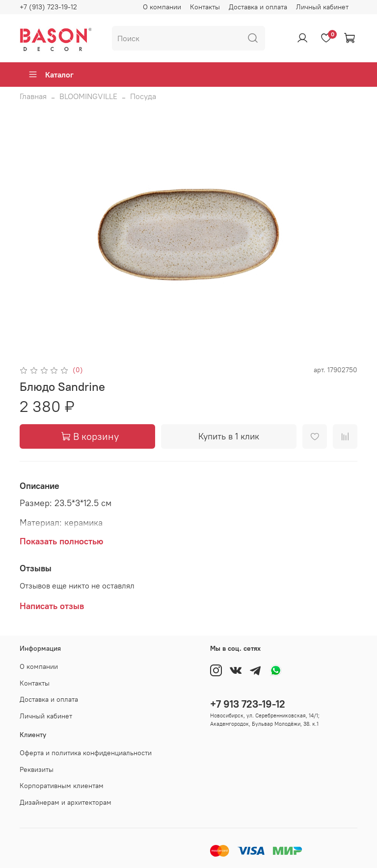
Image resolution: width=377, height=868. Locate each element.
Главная (33, 96)
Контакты (205, 7)
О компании (162, 7)
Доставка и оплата (258, 7)
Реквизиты (37, 769)
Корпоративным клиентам (62, 786)
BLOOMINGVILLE (88, 96)
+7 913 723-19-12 (248, 704)
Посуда (143, 96)
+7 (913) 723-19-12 (48, 7)
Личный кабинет (322, 7)
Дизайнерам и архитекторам (66, 802)
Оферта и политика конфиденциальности (86, 753)
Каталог (51, 75)
